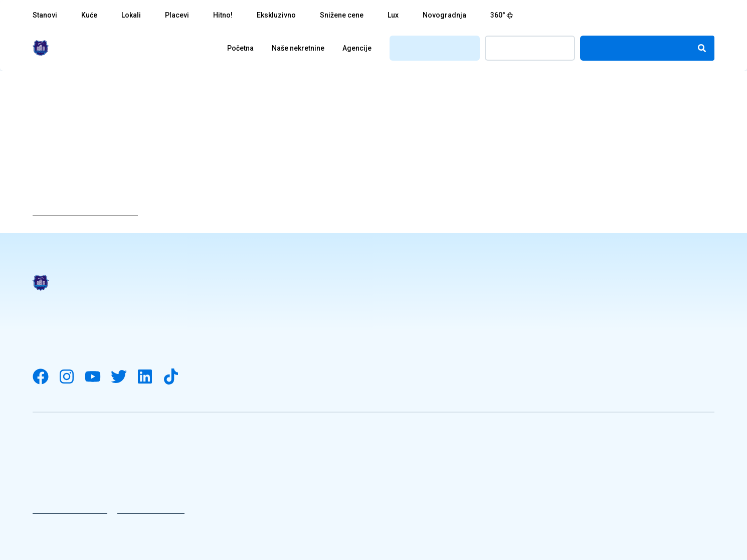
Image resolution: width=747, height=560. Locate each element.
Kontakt (564, 337)
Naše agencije (576, 317)
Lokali (131, 15)
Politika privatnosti (70, 510)
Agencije (357, 48)
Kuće (89, 15)
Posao (560, 298)
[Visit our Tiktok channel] (176, 378)
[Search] (702, 48)
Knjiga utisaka (402, 356)
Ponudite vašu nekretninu (599, 356)
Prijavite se (530, 48)
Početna (240, 48)
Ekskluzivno (276, 15)
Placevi (177, 15)
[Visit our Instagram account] (72, 378)
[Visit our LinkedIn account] (150, 378)
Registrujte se (435, 48)
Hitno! (223, 15)
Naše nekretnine (298, 48)
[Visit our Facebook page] (46, 378)
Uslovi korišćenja (151, 510)
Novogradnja (444, 15)
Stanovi (45, 15)
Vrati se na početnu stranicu (85, 212)
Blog (382, 337)
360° (502, 15)
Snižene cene (342, 15)
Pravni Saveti (400, 298)
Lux (393, 15)
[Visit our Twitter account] (124, 378)
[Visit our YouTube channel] (98, 378)
